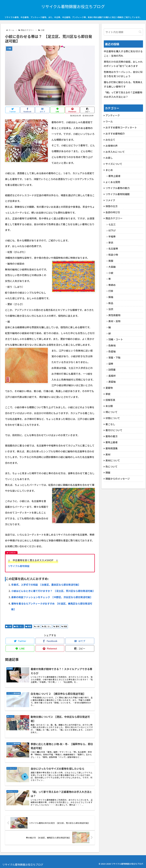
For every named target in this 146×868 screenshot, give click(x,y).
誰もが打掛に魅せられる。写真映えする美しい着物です (123, 84)
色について (111, 466)
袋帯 (111, 364)
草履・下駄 (114, 357)
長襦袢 (112, 376)
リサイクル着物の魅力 (118, 188)
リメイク (110, 200)
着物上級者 (114, 176)
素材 (108, 454)
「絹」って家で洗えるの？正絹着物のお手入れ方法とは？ (123, 95)
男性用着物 (114, 315)
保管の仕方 (112, 206)
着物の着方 (112, 436)
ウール (109, 121)
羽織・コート (116, 339)
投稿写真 (110, 400)
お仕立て (110, 140)
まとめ (109, 170)
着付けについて (114, 430)
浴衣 (111, 309)
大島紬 (112, 267)
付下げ (112, 230)
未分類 (109, 406)
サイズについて (114, 164)
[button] (140, 32)
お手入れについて (115, 152)
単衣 (111, 243)
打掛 (111, 291)
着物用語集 (112, 448)
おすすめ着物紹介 (115, 134)
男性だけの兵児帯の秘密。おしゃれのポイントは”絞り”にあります (123, 64)
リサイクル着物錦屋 (19, 566)
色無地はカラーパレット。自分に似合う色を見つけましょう (123, 74)
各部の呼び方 (113, 212)
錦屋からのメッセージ (118, 479)
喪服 (111, 261)
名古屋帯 (113, 248)
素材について (113, 460)
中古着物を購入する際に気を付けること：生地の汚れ (123, 53)
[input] (123, 32)
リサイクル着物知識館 (118, 194)
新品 (111, 303)
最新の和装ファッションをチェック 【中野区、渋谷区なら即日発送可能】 (52, 597)
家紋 (108, 394)
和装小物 (113, 255)
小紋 (9, 626)
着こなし (19, 626)
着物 (56, 626)
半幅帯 (112, 236)
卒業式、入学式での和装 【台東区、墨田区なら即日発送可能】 (46, 585)
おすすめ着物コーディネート (121, 127)
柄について (111, 412)
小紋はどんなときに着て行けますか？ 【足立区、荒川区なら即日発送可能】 (53, 591)
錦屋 (28, 626)
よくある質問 (113, 182)
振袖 (111, 297)
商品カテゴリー (114, 218)
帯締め (112, 285)
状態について (113, 418)
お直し (109, 158)
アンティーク (113, 115)
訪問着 (112, 370)
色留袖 (112, 351)
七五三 (112, 224)
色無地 (112, 345)
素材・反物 (114, 321)
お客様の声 (112, 146)
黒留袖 (112, 382)
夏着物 (109, 388)
